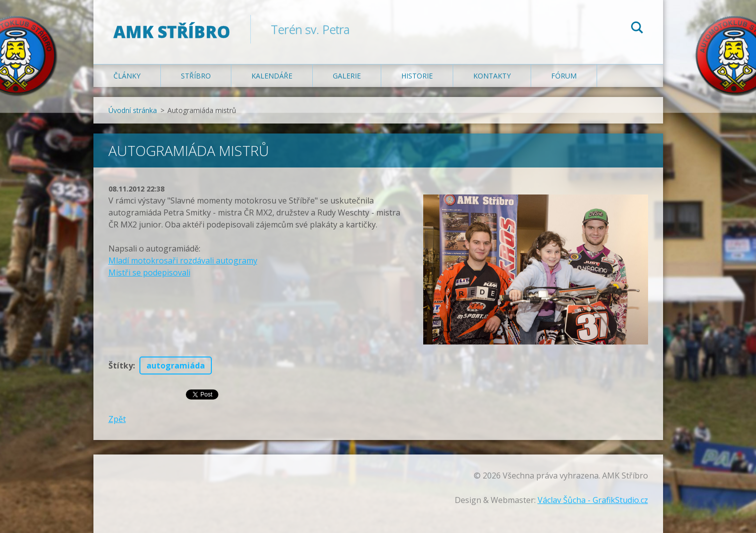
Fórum (564, 76)
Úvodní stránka (133, 110)
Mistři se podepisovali (149, 272)
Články (127, 76)
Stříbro (196, 76)
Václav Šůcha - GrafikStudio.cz (593, 500)
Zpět (117, 419)
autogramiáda (176, 365)
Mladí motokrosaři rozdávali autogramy (183, 260)
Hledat (637, 29)
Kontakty (492, 76)
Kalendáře (272, 76)
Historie (417, 76)
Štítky (121, 365)
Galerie (347, 76)
